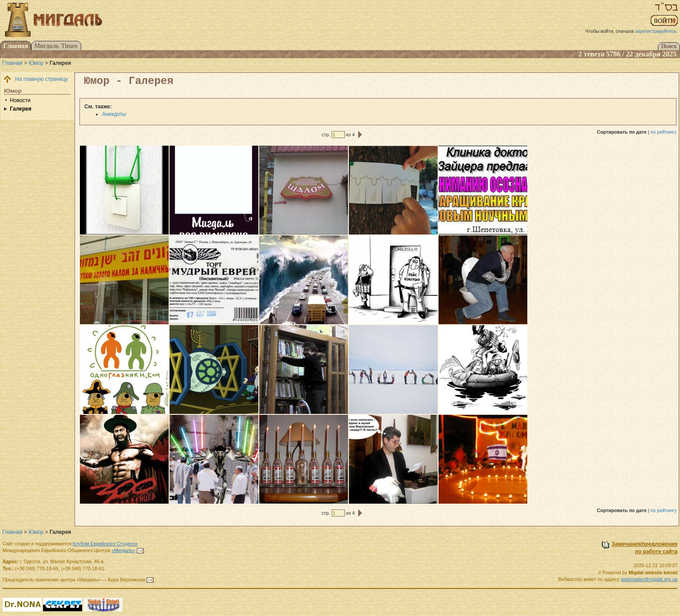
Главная (12, 63)
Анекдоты (114, 114)
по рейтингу (664, 132)
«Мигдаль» (123, 550)
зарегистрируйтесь (656, 31)
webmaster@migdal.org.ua (649, 579)
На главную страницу (42, 79)
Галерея (20, 109)
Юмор (36, 63)
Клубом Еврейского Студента (105, 544)
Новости (20, 100)
